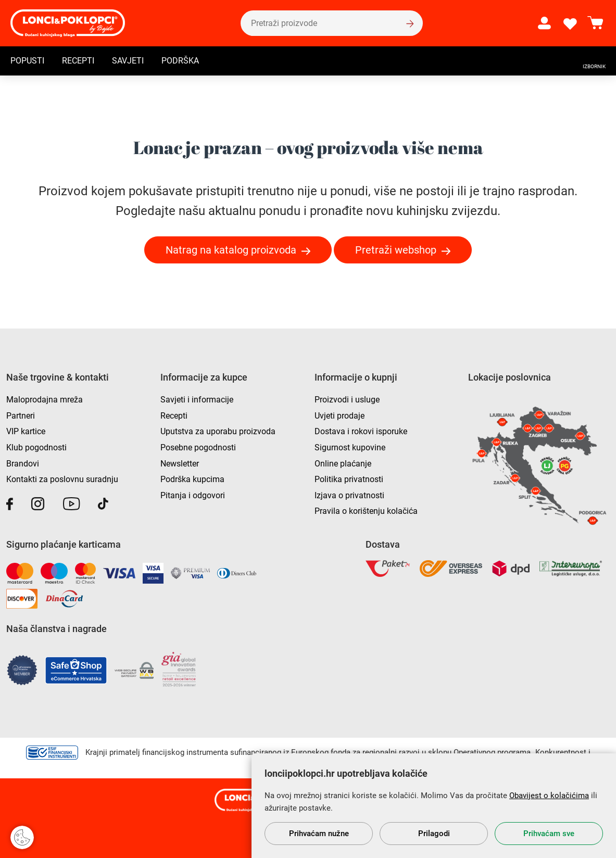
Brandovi (23, 464)
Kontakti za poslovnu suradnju (62, 479)
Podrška (180, 61)
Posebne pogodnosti (198, 447)
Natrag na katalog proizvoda (231, 250)
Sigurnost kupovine (350, 447)
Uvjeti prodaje (340, 416)
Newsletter (180, 464)
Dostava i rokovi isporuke (361, 431)
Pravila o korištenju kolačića (366, 511)
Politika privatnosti (349, 479)
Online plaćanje (343, 464)
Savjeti (128, 61)
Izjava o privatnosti (349, 495)
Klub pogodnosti (36, 447)
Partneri (21, 416)
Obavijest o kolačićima (549, 796)
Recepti (78, 61)
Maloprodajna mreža (45, 400)
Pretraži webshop (396, 250)
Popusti (27, 61)
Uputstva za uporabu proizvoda (218, 431)
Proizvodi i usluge (347, 400)
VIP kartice (26, 431)
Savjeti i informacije (197, 400)
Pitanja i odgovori (193, 495)
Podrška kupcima (192, 479)
